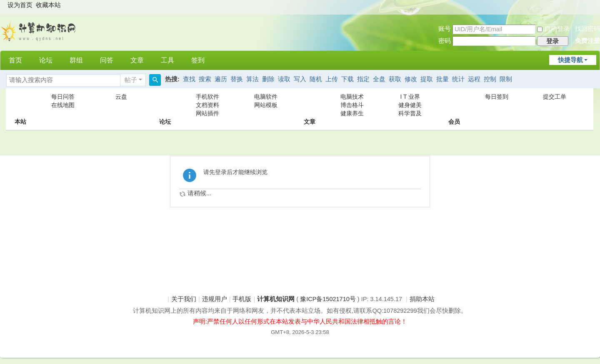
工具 (167, 60)
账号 (445, 29)
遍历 (221, 79)
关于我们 (184, 299)
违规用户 (215, 299)
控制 (490, 79)
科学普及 (410, 113)
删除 (268, 79)
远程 (474, 79)
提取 (427, 79)
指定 (363, 79)
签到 (198, 60)
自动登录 (553, 29)
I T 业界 (410, 97)
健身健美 (410, 105)
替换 (237, 79)
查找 (189, 79)
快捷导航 (570, 60)
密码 (445, 41)
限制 (506, 79)
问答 (107, 60)
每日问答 (63, 97)
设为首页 (20, 5)
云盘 (121, 97)
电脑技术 (352, 97)
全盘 (379, 79)
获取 (395, 79)
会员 (454, 105)
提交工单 (555, 97)
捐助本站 (422, 299)
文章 (137, 60)
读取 (284, 79)
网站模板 (266, 105)
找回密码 (587, 29)
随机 (316, 79)
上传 (332, 79)
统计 (458, 79)
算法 (252, 79)
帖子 (131, 80)
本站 (20, 105)
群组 (76, 60)
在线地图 (63, 105)
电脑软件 (266, 97)
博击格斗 (352, 105)
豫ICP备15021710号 (328, 299)
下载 (347, 79)
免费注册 (587, 41)
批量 (442, 79)
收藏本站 (48, 5)
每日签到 (497, 97)
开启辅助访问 (592, 6)
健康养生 (352, 113)
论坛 (46, 60)
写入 (300, 79)
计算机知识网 (276, 299)
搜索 (205, 79)
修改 (411, 79)
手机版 (242, 299)
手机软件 (207, 97)
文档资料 (207, 105)
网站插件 (207, 113)
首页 (15, 60)
